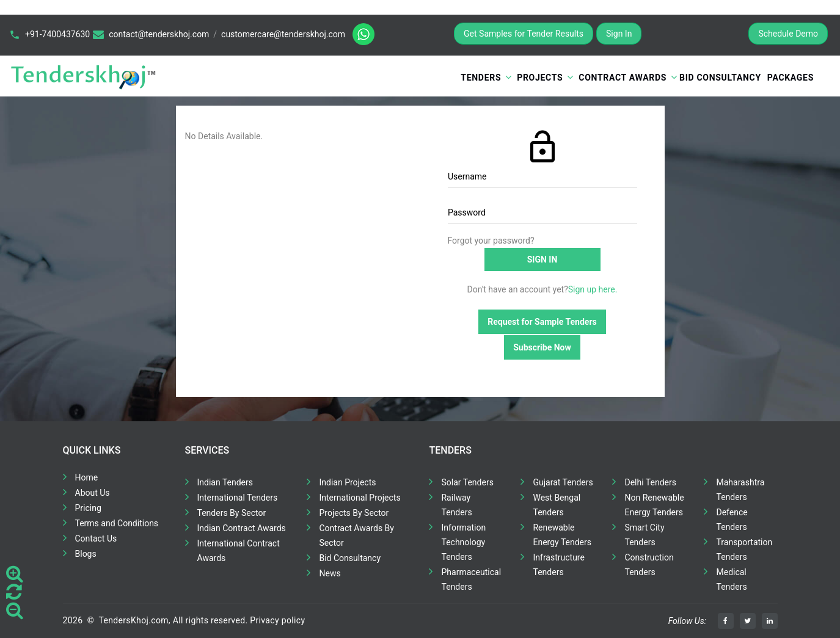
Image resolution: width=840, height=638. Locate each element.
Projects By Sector (354, 513)
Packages (791, 78)
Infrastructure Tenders (558, 565)
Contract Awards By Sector (356, 535)
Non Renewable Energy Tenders (654, 505)
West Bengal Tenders (557, 505)
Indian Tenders (225, 482)
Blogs (86, 554)
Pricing (88, 508)
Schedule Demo (788, 34)
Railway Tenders (456, 505)
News (330, 573)
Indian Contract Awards (242, 528)
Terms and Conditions (117, 523)
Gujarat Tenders (563, 482)
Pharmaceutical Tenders (471, 579)
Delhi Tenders (650, 482)
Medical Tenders (731, 579)
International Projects (360, 498)
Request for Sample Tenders (542, 322)
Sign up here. (593, 289)
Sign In (619, 34)
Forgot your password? (491, 241)
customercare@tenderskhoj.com (283, 34)
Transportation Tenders (744, 549)
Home (87, 477)
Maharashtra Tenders (740, 490)
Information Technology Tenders (463, 542)
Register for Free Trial (695, 34)
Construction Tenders (649, 565)
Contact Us (96, 538)
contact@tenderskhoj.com (159, 34)
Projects (540, 78)
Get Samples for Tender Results (524, 34)
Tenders (481, 78)
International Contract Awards (239, 551)
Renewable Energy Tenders (562, 535)
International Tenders (238, 498)
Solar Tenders (467, 482)
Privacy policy (277, 620)
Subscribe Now (542, 347)
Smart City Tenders (644, 535)
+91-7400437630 (57, 34)
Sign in (542, 259)
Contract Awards (623, 78)
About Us (93, 493)
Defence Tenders (732, 520)
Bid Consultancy (720, 78)
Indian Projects (347, 482)
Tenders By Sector (232, 513)
